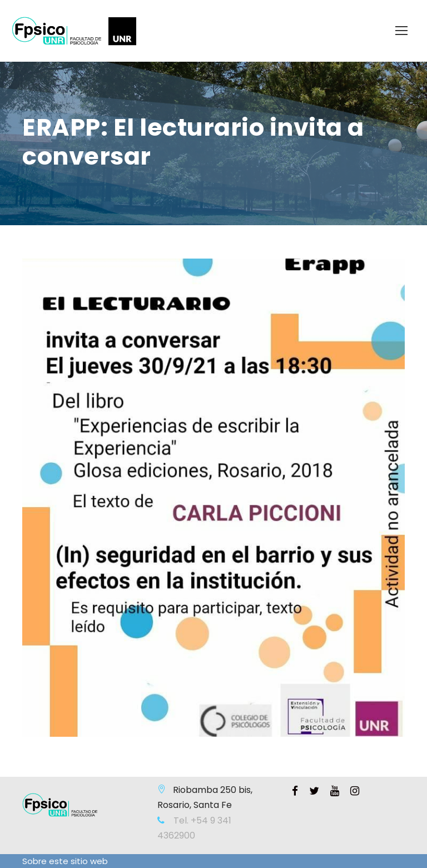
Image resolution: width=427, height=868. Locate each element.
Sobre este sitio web (65, 861)
